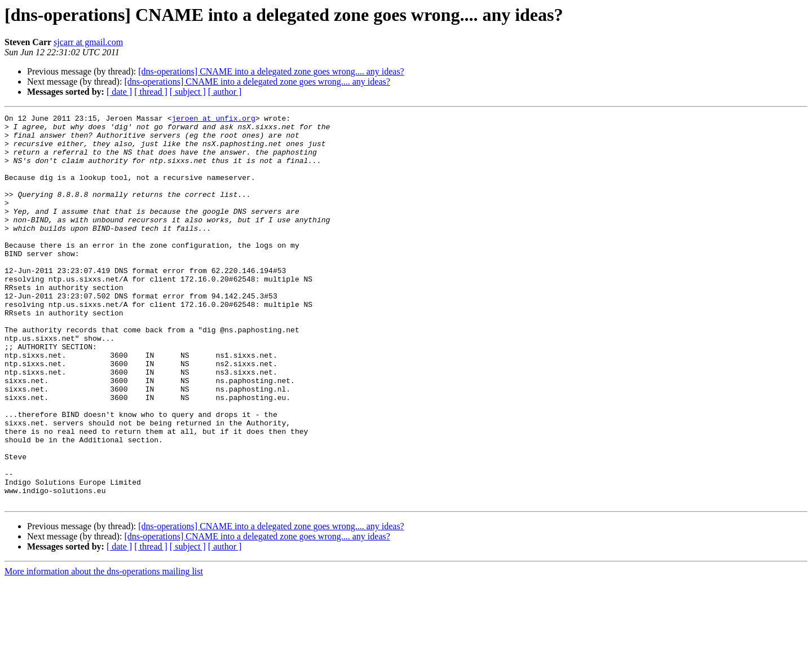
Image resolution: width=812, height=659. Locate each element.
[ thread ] (151, 92)
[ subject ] (188, 92)
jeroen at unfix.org (213, 120)
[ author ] (225, 92)
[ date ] (119, 92)
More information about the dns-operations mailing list (104, 649)
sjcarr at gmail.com (88, 42)
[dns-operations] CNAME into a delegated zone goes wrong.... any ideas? (271, 71)
